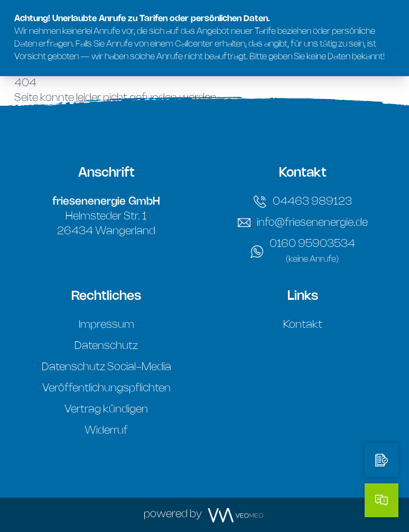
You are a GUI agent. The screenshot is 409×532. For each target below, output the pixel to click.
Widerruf (106, 431)
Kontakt (303, 325)
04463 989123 (303, 201)
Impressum (106, 325)
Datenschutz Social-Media (106, 367)
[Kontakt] (382, 500)
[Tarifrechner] (382, 460)
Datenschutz (106, 346)
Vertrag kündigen (106, 410)
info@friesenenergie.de (303, 223)
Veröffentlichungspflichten (106, 388)
